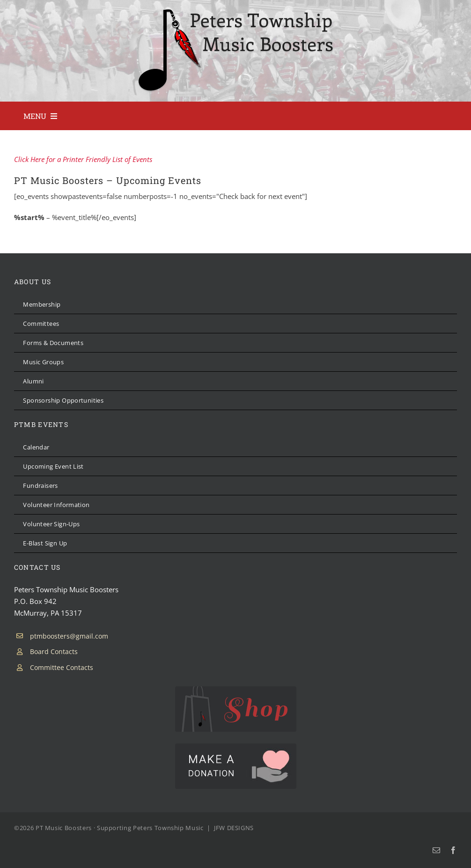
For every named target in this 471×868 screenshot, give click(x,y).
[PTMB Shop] (236, 690)
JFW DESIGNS (234, 828)
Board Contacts (54, 651)
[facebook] (453, 850)
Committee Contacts (62, 667)
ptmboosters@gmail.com (69, 636)
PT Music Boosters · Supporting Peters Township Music (120, 828)
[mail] (436, 850)
